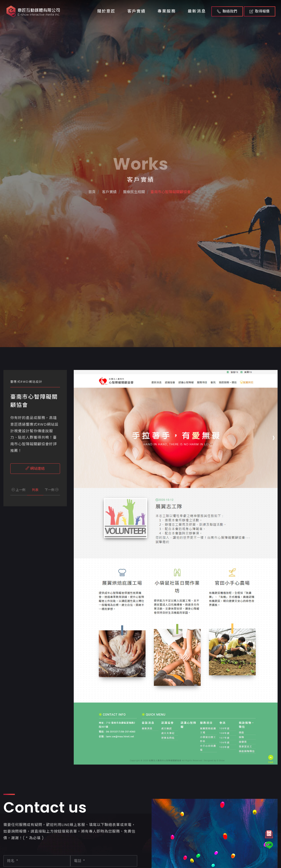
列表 (35, 490)
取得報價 (260, 11)
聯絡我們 (227, 11)
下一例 (52, 490)
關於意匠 (106, 11)
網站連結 (35, 468)
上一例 (18, 490)
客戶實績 (137, 11)
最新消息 (197, 11)
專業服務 (167, 11)
